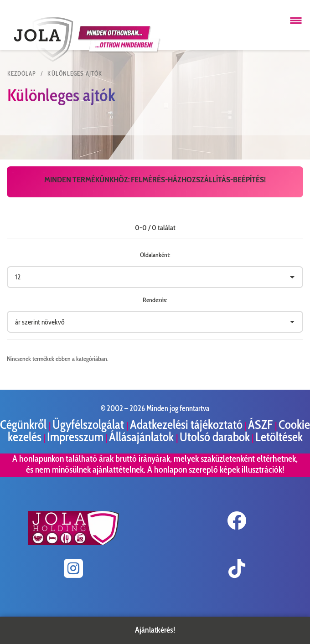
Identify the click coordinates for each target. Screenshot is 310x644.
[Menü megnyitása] (296, 21)
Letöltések (279, 437)
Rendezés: (155, 300)
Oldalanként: (155, 255)
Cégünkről (24, 425)
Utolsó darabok (215, 437)
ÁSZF (261, 425)
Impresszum (75, 437)
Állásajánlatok (142, 437)
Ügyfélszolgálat (89, 425)
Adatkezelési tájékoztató (186, 425)
